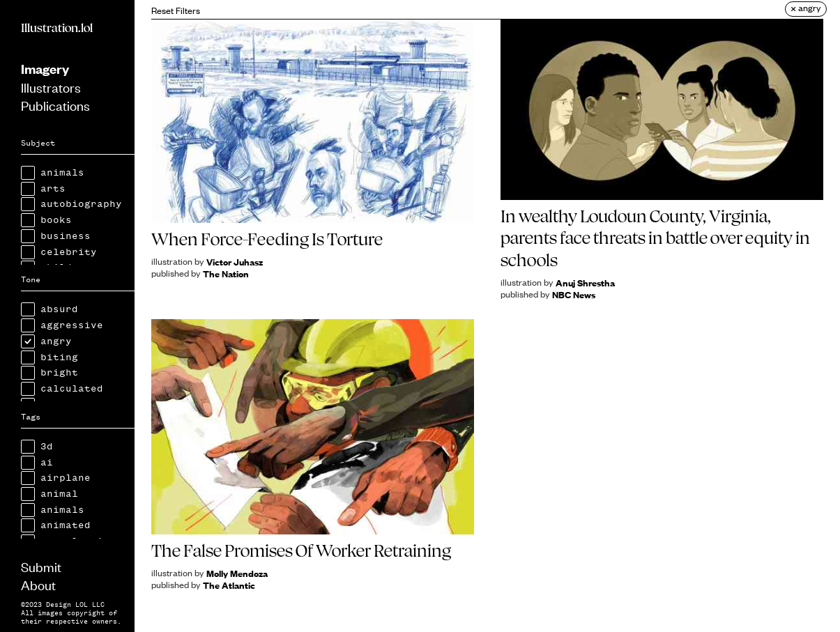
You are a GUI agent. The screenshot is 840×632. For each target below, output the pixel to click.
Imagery (45, 69)
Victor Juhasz (235, 262)
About (38, 584)
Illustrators (51, 87)
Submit (41, 566)
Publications (55, 105)
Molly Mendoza (237, 573)
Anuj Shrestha (585, 283)
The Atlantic (229, 585)
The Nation (226, 273)
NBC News (574, 294)
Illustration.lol (57, 28)
